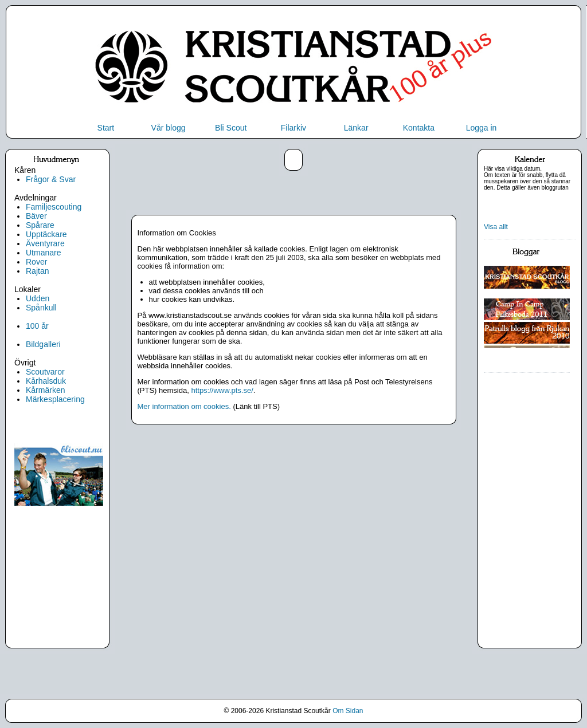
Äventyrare (45, 243)
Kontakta (419, 128)
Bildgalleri (43, 344)
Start (106, 128)
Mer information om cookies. (184, 406)
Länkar (356, 128)
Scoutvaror (45, 372)
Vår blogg (169, 128)
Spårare (40, 225)
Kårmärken (45, 390)
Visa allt (496, 227)
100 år (37, 326)
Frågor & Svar (51, 179)
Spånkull (41, 308)
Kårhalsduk (46, 381)
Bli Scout (231, 128)
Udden (38, 298)
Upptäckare (46, 234)
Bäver (36, 216)
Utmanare (43, 253)
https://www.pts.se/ (222, 390)
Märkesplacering (55, 399)
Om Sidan (348, 711)
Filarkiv (293, 128)
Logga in (482, 128)
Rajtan (37, 271)
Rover (36, 262)
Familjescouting (54, 207)
